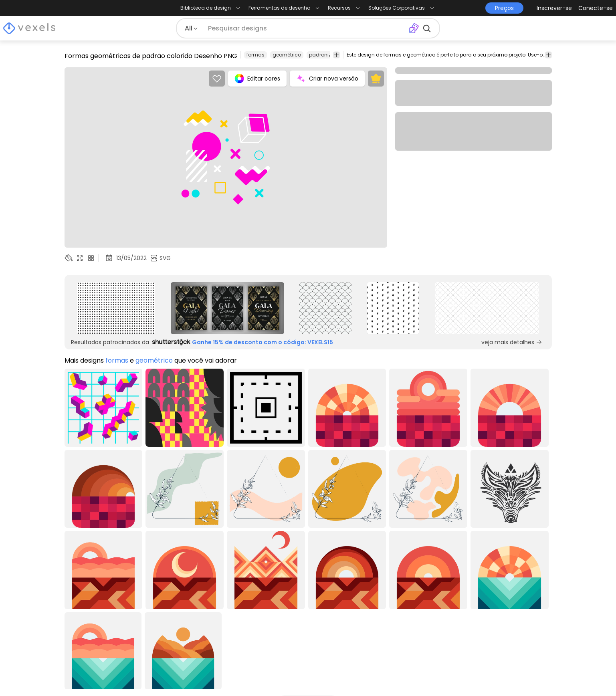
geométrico (287, 55)
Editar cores (257, 79)
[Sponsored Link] (116, 308)
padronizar (323, 55)
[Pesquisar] (306, 28)
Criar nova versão (327, 79)
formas (255, 55)
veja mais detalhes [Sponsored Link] (512, 342)
